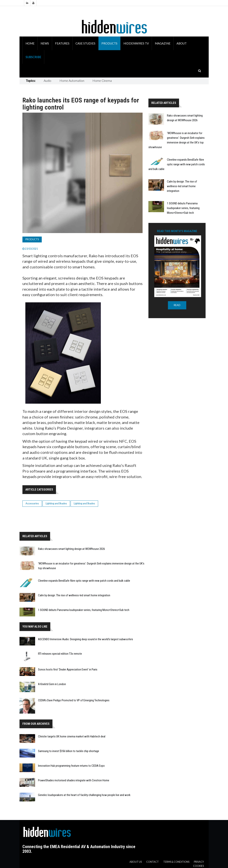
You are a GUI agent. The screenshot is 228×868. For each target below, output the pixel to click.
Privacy (199, 862)
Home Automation (72, 81)
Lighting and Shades (56, 503)
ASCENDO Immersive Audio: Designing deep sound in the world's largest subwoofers (86, 639)
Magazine (163, 43)
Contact (153, 862)
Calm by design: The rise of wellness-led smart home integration (74, 595)
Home (30, 43)
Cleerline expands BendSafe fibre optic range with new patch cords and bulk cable (84, 581)
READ (177, 305)
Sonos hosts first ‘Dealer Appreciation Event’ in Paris (68, 669)
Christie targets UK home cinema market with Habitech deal (72, 736)
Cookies (198, 866)
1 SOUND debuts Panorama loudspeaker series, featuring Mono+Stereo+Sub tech (84, 610)
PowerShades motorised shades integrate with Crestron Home (74, 780)
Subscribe (33, 57)
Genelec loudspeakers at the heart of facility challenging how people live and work (84, 795)
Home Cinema (102, 81)
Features (62, 43)
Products (109, 43)
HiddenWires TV (136, 43)
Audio (47, 81)
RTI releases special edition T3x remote (60, 654)
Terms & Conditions (176, 862)
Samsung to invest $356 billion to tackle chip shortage (69, 751)
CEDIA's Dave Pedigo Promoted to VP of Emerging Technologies (74, 700)
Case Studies (85, 43)
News (45, 43)
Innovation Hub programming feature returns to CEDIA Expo (71, 766)
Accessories (32, 503)
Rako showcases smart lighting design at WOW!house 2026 (71, 549)
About (182, 43)
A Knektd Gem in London (52, 684)
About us (136, 862)
